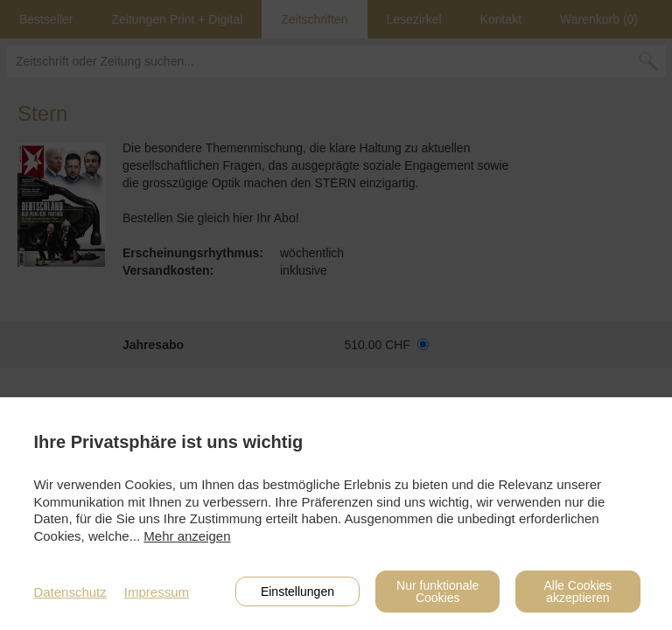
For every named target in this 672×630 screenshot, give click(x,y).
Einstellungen (297, 591)
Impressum (157, 592)
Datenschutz (70, 592)
